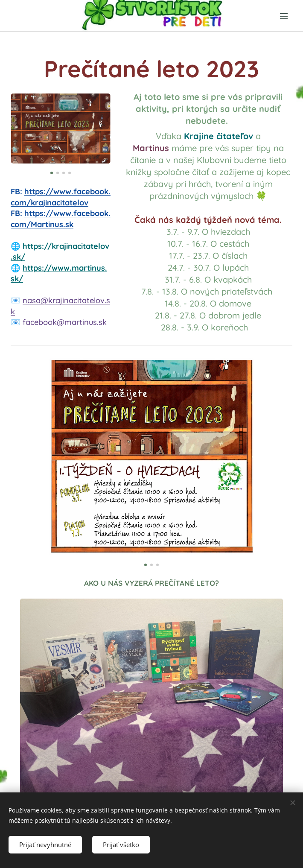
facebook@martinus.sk (65, 322)
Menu (284, 16)
